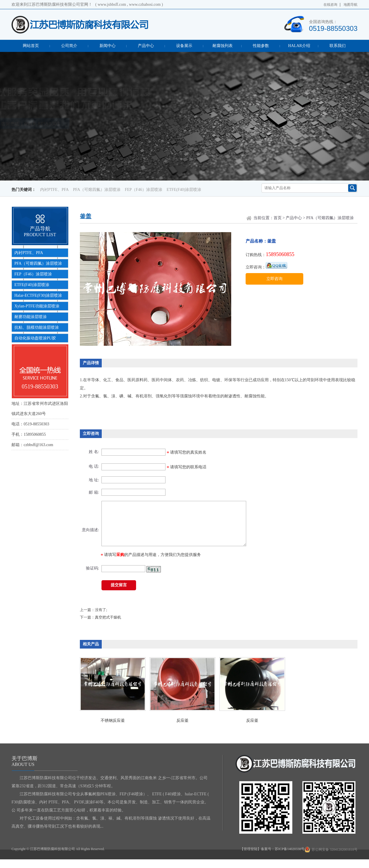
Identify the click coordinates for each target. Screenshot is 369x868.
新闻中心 (108, 46)
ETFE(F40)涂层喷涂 (184, 190)
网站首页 (31, 46)
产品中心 (146, 46)
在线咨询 (330, 5)
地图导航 (351, 5)
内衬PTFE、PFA (54, 190)
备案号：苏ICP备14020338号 (283, 858)
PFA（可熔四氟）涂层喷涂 (97, 190)
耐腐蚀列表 (223, 46)
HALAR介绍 (299, 46)
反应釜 (182, 729)
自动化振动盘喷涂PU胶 (35, 338)
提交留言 (119, 593)
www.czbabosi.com (145, 4)
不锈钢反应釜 (113, 729)
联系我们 (338, 46)
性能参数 (261, 46)
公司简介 (69, 46)
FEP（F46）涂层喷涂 (144, 190)
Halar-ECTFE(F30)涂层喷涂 (38, 295)
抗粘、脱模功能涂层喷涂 (37, 327)
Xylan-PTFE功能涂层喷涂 (37, 306)
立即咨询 (274, 279)
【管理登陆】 (251, 858)
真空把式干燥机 (108, 626)
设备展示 (184, 46)
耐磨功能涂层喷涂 (31, 317)
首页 (278, 218)
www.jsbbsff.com (112, 4)
